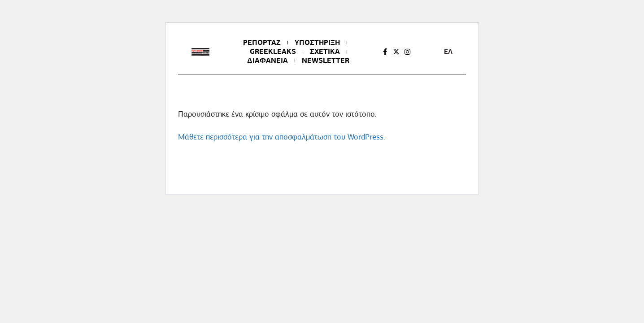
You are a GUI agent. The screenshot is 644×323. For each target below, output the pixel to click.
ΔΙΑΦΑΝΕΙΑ (268, 61)
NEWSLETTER (326, 61)
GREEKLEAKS (273, 52)
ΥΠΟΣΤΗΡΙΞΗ (317, 43)
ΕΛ (448, 52)
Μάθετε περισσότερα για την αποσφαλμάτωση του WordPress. (282, 137)
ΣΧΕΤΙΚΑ (325, 52)
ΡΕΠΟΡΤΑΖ (262, 43)
